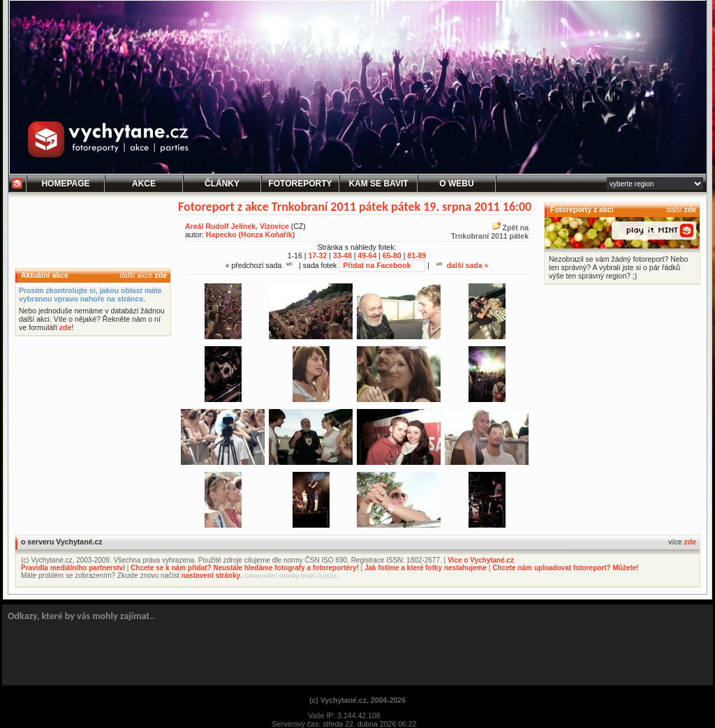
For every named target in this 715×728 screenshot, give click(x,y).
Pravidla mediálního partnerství (73, 568)
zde (161, 275)
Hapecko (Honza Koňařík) (250, 235)
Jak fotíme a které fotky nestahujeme (426, 568)
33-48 (342, 255)
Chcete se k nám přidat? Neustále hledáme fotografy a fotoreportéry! (245, 568)
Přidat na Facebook (377, 265)
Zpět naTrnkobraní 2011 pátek (490, 232)
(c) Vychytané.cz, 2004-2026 (357, 700)
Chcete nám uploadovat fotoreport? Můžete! (565, 568)
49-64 (367, 255)
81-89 (417, 255)
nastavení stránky (211, 575)
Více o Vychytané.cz (481, 560)
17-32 (317, 255)
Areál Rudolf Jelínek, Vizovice (237, 226)
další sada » (462, 265)
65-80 (392, 255)
